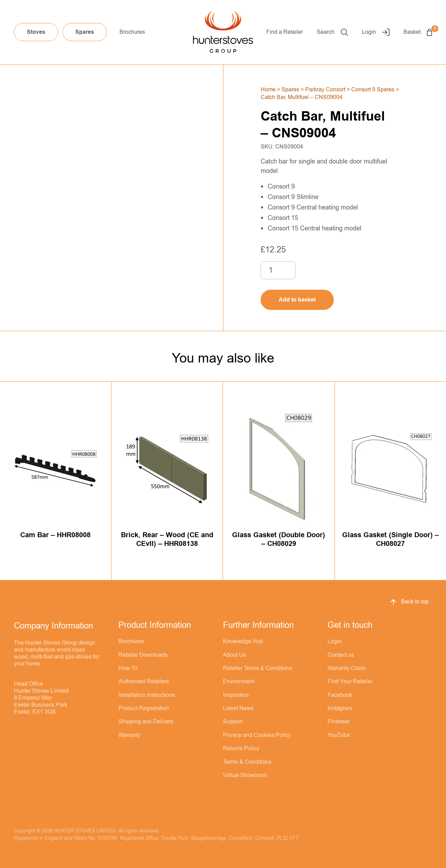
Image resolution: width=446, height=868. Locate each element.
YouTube (339, 735)
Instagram (340, 708)
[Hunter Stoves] (223, 32)
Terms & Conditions (247, 762)
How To (128, 668)
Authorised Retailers (144, 682)
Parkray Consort (325, 90)
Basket (418, 32)
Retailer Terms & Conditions (258, 668)
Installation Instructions (147, 695)
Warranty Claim (347, 668)
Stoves (36, 32)
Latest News (238, 708)
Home (268, 90)
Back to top (409, 602)
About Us (234, 655)
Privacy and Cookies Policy (257, 735)
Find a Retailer (284, 32)
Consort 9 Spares (373, 90)
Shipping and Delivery (146, 722)
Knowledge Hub (243, 641)
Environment (239, 682)
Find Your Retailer (350, 682)
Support (233, 722)
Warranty (129, 735)
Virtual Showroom (245, 775)
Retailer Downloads (143, 655)
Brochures (132, 32)
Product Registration (144, 708)
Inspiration (236, 695)
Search (332, 32)
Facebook (340, 695)
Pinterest (339, 722)
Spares (85, 32)
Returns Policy (241, 748)
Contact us (341, 655)
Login (376, 32)
